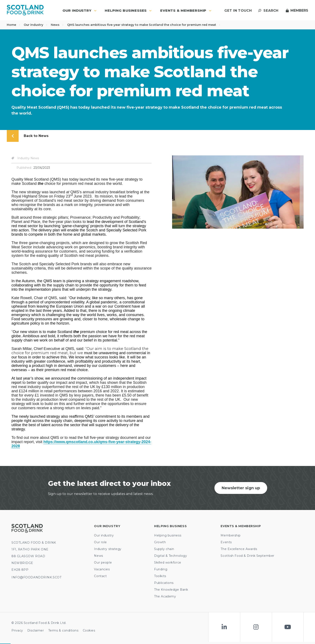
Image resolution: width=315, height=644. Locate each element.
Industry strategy (108, 549)
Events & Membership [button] (186, 10)
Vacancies (102, 569)
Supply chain (164, 549)
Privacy (17, 630)
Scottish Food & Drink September (247, 556)
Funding (161, 569)
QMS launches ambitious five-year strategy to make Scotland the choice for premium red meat (144, 25)
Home (14, 25)
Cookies (89, 630)
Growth (160, 542)
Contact (100, 576)
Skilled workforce (168, 562)
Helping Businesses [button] (128, 10)
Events (226, 542)
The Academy (165, 596)
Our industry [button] (79, 10)
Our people (103, 562)
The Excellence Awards (239, 549)
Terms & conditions (63, 630)
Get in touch (238, 10)
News (57, 25)
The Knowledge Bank (171, 590)
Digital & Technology (171, 556)
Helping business (168, 535)
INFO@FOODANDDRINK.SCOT (36, 577)
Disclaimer (36, 630)
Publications (164, 583)
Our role (100, 542)
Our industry (36, 25)
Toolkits (160, 576)
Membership (231, 535)
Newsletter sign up (241, 488)
